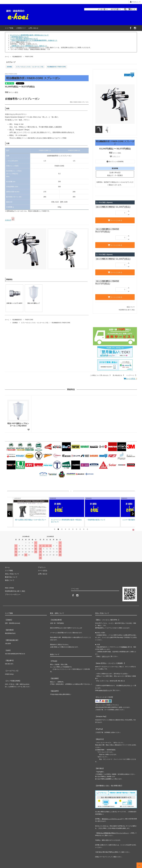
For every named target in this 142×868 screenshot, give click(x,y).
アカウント (135, 2)
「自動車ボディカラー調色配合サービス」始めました (29, 46)
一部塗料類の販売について (19, 37)
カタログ (8, 220)
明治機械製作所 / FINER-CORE (57, 67)
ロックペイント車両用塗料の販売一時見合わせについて (29, 35)
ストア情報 (9, 28)
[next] (133, 514)
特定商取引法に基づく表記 (127, 310)
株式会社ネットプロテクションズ (112, 819)
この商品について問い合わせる (101, 375)
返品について (131, 307)
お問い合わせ (33, 28)
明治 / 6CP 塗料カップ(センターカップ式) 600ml (18, 425)
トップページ (132, 375)
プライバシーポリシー (13, 594)
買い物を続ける (119, 375)
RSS (7, 588)
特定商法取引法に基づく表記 (15, 591)
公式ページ (105, 656)
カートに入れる (115, 220)
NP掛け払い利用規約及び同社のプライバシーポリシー (113, 833)
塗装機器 (9, 67)
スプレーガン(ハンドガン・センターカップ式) (30, 67)
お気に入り (115, 156)
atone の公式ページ (105, 690)
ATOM (12, 588)
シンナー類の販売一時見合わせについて (24, 39)
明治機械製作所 (17, 57)
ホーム (7, 57)
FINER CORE (29, 57)
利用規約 (124, 647)
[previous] (9, 514)
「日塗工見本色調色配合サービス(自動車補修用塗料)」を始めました (34, 40)
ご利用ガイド (21, 28)
